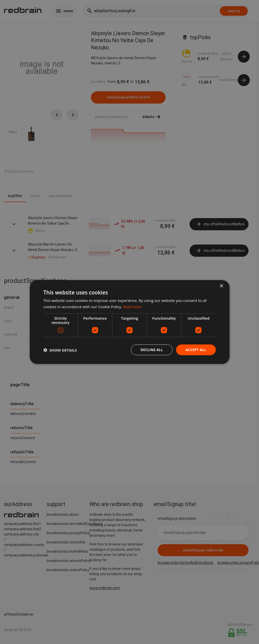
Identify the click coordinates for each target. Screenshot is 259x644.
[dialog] (130, 322)
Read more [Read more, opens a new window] (133, 306)
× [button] (221, 286)
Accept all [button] (195, 350)
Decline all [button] (151, 350)
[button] (60, 350)
